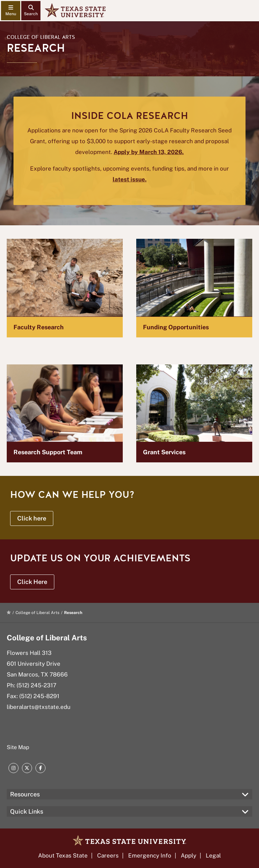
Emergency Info (150, 856)
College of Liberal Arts (41, 37)
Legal (213, 856)
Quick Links (27, 811)
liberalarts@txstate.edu (39, 707)
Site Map (18, 747)
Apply (189, 856)
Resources (25, 794)
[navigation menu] (11, 11)
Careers (108, 856)
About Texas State (63, 856)
